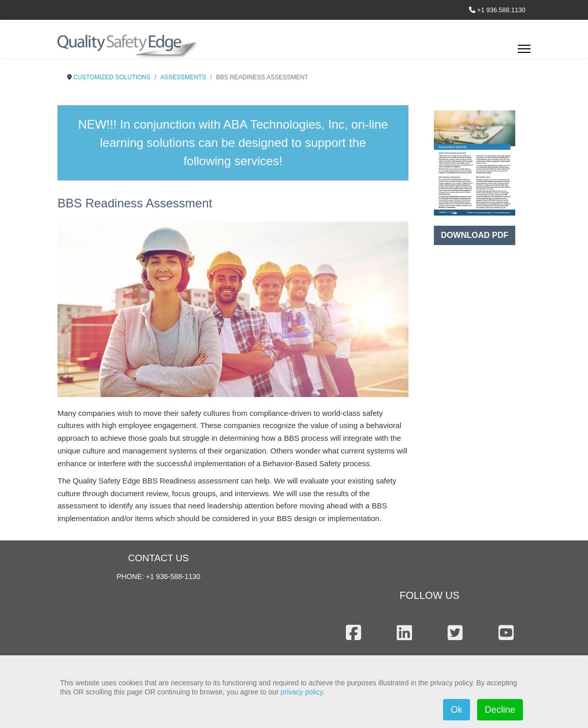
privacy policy (301, 692)
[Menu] (524, 52)
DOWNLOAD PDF (475, 235)
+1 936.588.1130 (501, 10)
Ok (457, 710)
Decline (500, 710)
